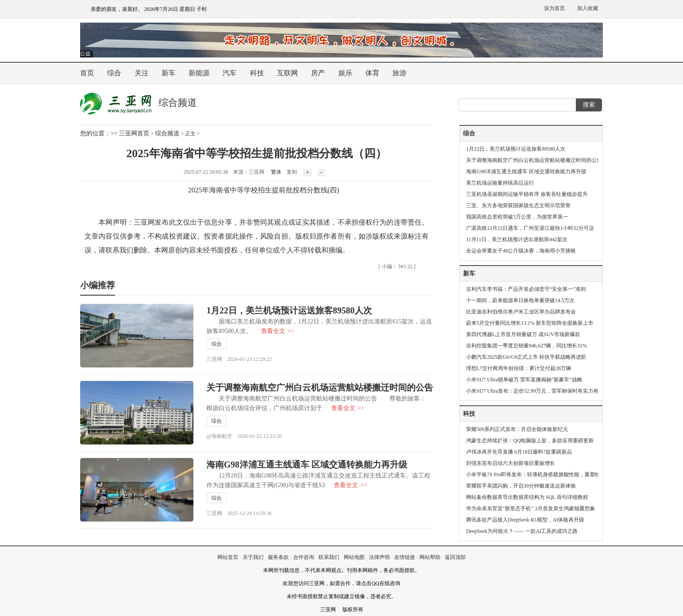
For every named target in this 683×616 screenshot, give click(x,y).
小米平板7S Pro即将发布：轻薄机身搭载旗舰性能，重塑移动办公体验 (546, 475)
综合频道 (167, 133)
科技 (257, 73)
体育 (372, 73)
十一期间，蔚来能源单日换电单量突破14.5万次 (520, 300)
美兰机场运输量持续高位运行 (500, 183)
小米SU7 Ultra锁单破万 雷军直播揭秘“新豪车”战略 (524, 380)
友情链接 (405, 557)
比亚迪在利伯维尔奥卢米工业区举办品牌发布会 (521, 312)
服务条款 (278, 557)
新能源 (199, 73)
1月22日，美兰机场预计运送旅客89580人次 (289, 310)
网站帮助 (430, 557)
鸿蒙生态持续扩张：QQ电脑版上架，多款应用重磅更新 (530, 441)
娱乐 (345, 73)
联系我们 (329, 557)
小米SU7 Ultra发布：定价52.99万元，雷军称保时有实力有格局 (538, 391)
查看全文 (278, 331)
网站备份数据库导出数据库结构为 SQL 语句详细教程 (527, 497)
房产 (318, 73)
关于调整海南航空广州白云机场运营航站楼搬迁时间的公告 (320, 387)
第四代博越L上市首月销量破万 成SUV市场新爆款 (523, 334)
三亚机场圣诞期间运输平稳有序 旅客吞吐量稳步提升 (527, 194)
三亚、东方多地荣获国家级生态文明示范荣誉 (518, 205)
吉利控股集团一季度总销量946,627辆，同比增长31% (526, 346)
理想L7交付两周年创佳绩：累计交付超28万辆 (519, 368)
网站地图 (354, 557)
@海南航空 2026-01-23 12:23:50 (244, 436)
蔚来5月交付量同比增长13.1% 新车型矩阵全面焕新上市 (530, 323)
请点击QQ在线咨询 (378, 583)
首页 (87, 73)
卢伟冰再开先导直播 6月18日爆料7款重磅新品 (519, 452)
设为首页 (555, 8)
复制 (292, 172)
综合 (114, 73)
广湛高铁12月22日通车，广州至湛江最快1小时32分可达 (530, 228)
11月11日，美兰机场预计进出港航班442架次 (517, 239)
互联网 (287, 73)
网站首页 (228, 557)
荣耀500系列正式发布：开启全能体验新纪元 (517, 429)
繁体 (276, 172)
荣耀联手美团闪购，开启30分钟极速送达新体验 (521, 486)
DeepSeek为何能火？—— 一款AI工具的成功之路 (522, 531)
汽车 (230, 73)
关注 (142, 73)
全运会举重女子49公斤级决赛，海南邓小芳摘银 (521, 251)
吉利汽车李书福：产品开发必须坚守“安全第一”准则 (526, 289)
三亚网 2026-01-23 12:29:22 (239, 359)
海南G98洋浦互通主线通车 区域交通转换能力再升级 (307, 465)
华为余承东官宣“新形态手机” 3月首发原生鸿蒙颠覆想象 (531, 508)
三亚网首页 (134, 133)
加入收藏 (588, 8)
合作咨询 (304, 557)
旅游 (399, 73)
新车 (169, 73)
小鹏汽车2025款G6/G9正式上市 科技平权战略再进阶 (526, 357)
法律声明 (379, 557)
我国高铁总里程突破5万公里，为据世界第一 (517, 217)
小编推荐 (98, 285)
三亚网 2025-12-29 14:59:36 (239, 513)
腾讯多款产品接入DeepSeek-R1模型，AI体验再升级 (525, 520)
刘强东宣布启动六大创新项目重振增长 (511, 463)
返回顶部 (455, 557)
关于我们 (253, 557)
